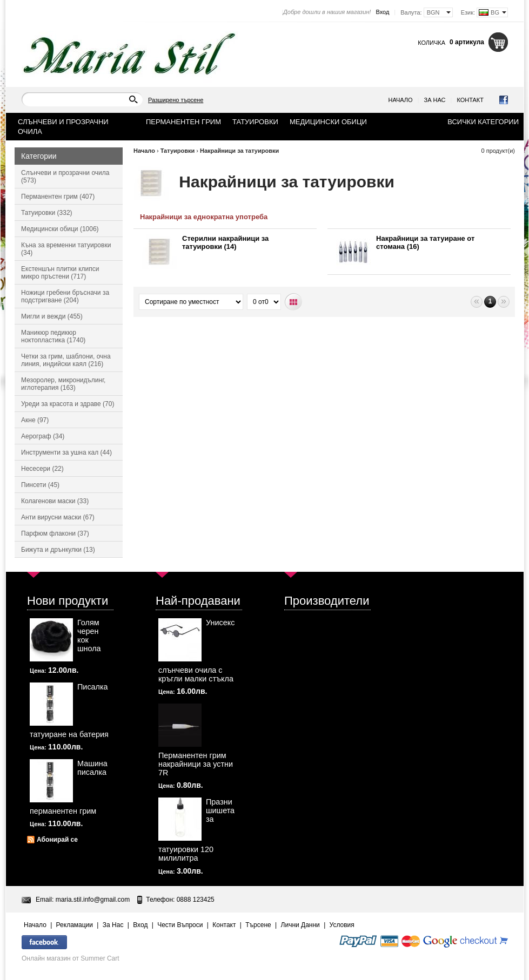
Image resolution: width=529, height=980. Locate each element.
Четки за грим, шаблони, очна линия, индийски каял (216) (66, 360)
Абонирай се (57, 840)
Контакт (470, 100)
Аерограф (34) (43, 436)
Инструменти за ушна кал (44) (66, 452)
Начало (401, 100)
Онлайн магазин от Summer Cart (71, 958)
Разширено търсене (176, 100)
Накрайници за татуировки (239, 151)
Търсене (258, 925)
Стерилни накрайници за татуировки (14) (225, 242)
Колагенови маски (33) (55, 501)
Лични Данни (300, 925)
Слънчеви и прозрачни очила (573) (65, 177)
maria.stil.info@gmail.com (93, 900)
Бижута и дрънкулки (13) (58, 550)
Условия (342, 925)
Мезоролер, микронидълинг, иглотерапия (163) (63, 384)
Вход (382, 12)
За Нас (435, 100)
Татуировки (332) (47, 213)
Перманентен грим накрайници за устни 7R (196, 764)
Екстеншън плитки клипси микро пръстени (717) (60, 273)
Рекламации (75, 925)
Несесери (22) (42, 469)
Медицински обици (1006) (60, 229)
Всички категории (483, 122)
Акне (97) (35, 420)
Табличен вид (294, 302)
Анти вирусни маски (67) (58, 517)
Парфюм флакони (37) (55, 533)
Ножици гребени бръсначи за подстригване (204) (65, 296)
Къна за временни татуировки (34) (66, 249)
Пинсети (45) (40, 485)
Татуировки (178, 151)
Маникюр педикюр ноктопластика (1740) (53, 336)
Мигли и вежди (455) (52, 316)
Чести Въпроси (180, 925)
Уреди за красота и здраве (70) (68, 404)
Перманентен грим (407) (58, 197)
